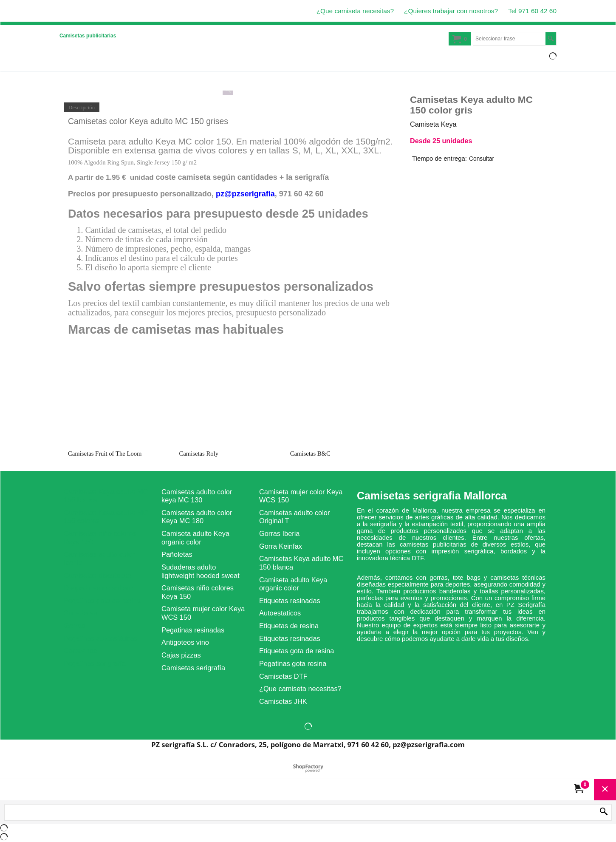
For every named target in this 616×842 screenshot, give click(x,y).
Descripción (82, 108)
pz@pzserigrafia (245, 194)
